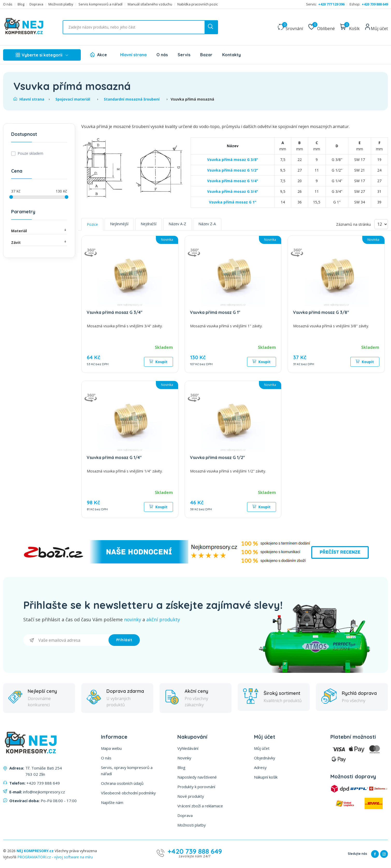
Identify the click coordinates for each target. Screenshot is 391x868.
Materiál (39, 231)
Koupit (158, 362)
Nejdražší (149, 224)
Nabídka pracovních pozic (198, 4)
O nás (8, 4)
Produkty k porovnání (196, 787)
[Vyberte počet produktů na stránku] (381, 224)
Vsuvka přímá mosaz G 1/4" (233, 181)
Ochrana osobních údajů (122, 783)
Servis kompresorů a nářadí (100, 4)
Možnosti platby (61, 4)
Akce (102, 55)
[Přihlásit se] (66, 640)
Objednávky (265, 758)
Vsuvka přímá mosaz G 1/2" (233, 170)
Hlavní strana (133, 55)
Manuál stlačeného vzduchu (150, 4)
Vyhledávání (188, 748)
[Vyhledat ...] (140, 27)
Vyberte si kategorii (42, 55)
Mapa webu (111, 748)
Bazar (206, 55)
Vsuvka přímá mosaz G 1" (233, 202)
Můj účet (262, 748)
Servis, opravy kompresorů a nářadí (127, 771)
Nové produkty (191, 796)
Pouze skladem (30, 153)
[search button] (211, 27)
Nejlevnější (119, 224)
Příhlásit (124, 640)
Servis (184, 55)
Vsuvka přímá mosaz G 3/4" (233, 191)
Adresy (260, 767)
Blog (21, 4)
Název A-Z (177, 224)
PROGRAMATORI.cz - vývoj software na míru (55, 857)
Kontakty (231, 55)
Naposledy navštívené (197, 777)
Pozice (92, 224)
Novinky (184, 758)
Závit (39, 242)
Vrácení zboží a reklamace (200, 806)
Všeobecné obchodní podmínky (128, 793)
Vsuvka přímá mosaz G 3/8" (233, 160)
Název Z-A (207, 224)
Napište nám (112, 802)
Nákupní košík (266, 777)
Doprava (36, 4)
